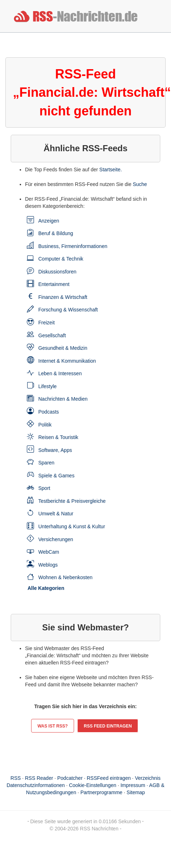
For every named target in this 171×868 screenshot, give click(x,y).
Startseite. (111, 170)
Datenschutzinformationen (36, 785)
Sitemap (136, 792)
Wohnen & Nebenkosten (65, 577)
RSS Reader (39, 778)
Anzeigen (49, 221)
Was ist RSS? (53, 726)
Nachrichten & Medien (63, 399)
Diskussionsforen (57, 272)
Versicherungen (56, 539)
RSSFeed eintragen (109, 778)
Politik (45, 425)
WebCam (49, 552)
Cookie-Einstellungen (93, 785)
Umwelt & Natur (56, 514)
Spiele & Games (56, 476)
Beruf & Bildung (56, 233)
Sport (44, 488)
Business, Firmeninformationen (73, 246)
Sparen (46, 463)
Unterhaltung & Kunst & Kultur (72, 526)
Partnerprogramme (102, 792)
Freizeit (47, 323)
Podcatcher (70, 778)
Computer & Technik (61, 259)
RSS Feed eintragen (108, 726)
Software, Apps (55, 450)
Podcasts (49, 412)
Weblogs (48, 565)
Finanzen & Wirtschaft (63, 297)
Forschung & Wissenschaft (68, 310)
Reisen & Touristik (58, 437)
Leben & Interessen (60, 373)
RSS (16, 778)
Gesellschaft (52, 335)
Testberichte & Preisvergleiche (72, 501)
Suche (140, 184)
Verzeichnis (148, 778)
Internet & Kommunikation (67, 361)
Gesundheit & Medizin (63, 348)
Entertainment (54, 284)
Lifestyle (47, 386)
